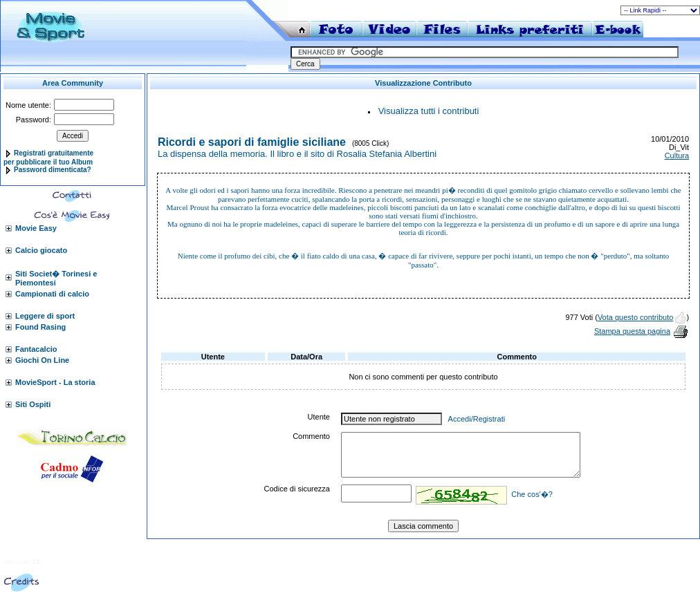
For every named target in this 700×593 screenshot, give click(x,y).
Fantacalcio (36, 349)
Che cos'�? (532, 494)
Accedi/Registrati (477, 419)
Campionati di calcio (52, 294)
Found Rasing (40, 327)
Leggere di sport (45, 316)
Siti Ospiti (33, 404)
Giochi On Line (42, 360)
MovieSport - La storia (55, 382)
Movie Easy (36, 228)
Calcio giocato (41, 250)
